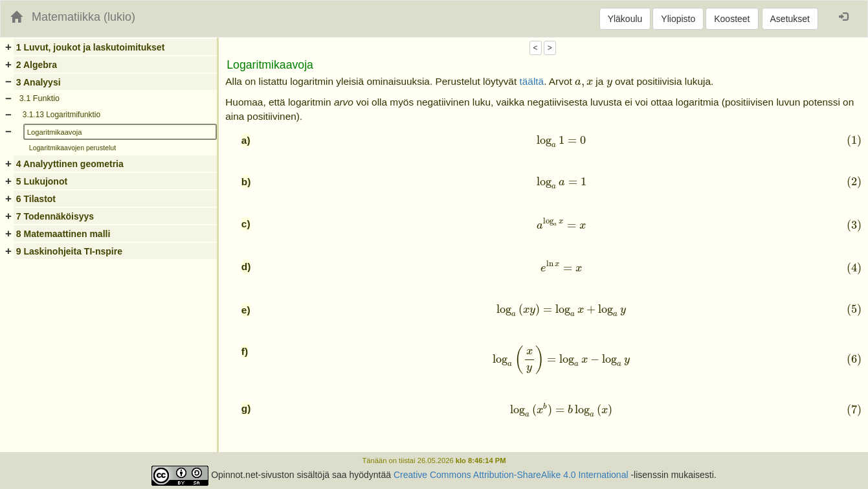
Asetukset (790, 19)
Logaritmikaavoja (55, 132)
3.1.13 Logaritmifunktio (61, 115)
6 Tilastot (36, 199)
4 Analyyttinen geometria (70, 164)
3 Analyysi (39, 82)
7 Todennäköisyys (55, 216)
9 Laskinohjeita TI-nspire (69, 251)
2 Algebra (37, 65)
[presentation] (584, 84)
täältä (531, 81)
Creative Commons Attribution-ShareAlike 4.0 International (511, 475)
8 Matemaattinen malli (63, 234)
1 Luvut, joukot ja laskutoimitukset (90, 47)
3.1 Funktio (39, 98)
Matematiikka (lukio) (83, 17)
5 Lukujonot (42, 181)
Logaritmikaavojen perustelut (72, 148)
